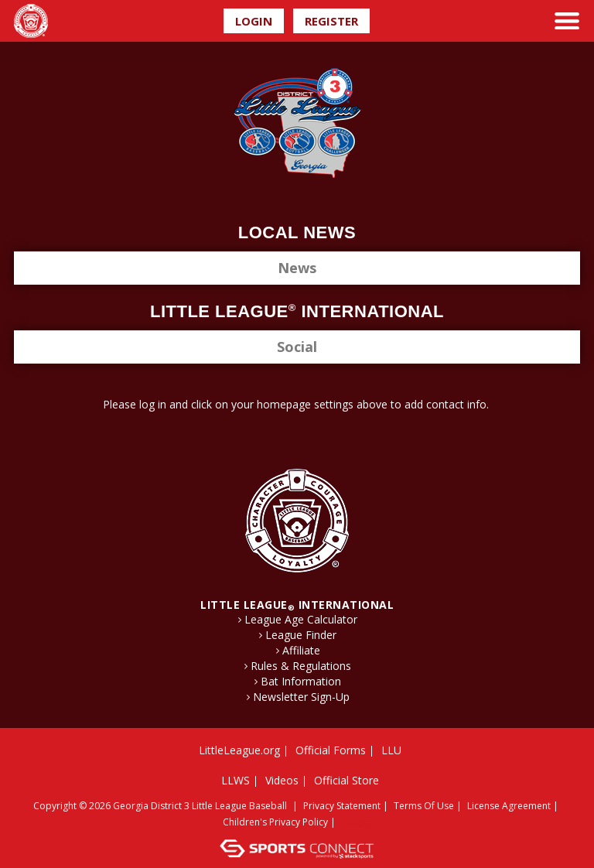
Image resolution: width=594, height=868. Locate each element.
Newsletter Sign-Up (301, 697)
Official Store (346, 780)
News (297, 268)
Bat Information (301, 682)
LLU (391, 750)
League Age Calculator (301, 620)
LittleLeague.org (239, 750)
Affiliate (301, 651)
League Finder (301, 635)
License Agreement (509, 806)
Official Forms (331, 750)
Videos (282, 780)
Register (331, 21)
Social (297, 347)
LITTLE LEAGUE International (297, 605)
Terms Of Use (424, 806)
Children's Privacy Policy (275, 822)
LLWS (236, 780)
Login (254, 21)
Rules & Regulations (301, 666)
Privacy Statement (342, 806)
